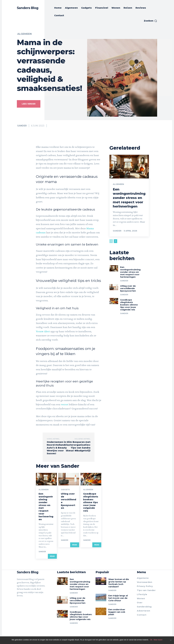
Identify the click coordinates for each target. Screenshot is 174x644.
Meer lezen (158, 640)
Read (52, 556)
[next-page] (115, 241)
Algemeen (24, 34)
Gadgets (65, 490)
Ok (151, 640)
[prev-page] (111, 241)
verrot (65, 404)
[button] (150, 21)
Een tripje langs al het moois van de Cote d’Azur (118, 598)
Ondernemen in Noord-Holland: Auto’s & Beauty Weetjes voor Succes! (57, 448)
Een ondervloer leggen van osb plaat (117, 612)
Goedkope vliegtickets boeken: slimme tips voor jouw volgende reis (91, 502)
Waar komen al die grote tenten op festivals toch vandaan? (119, 583)
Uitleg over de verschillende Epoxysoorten (128, 288)
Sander (22, 126)
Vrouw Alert (43, 331)
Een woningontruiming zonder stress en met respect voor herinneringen (129, 198)
